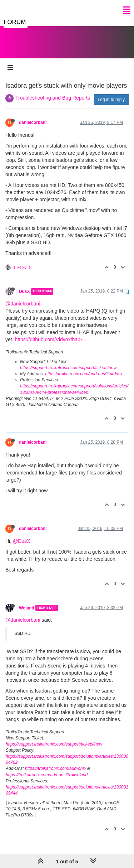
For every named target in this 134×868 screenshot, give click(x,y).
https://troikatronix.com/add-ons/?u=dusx (84, 367)
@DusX (21, 534)
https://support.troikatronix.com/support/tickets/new (68, 361)
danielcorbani (33, 115)
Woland (27, 601)
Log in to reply (111, 92)
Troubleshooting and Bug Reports (53, 91)
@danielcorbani (23, 296)
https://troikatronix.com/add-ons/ (56, 761)
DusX (24, 284)
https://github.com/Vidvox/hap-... (50, 332)
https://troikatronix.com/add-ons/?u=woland (47, 768)
